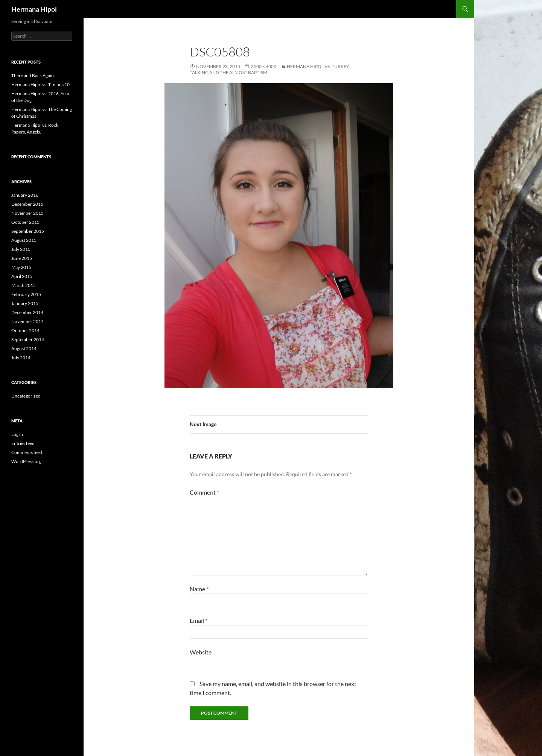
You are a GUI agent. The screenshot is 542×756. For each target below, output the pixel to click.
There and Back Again (33, 75)
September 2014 (28, 339)
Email (199, 620)
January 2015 (25, 303)
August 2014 (24, 348)
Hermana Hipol (34, 9)
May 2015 (21, 267)
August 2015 (24, 240)
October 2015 (25, 222)
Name (199, 589)
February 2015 (26, 294)
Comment (204, 492)
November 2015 (27, 213)
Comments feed (27, 452)
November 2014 (27, 321)
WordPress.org (26, 461)
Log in (17, 434)
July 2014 (21, 358)
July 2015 (21, 249)
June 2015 (22, 258)
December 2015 (27, 204)
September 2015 (28, 231)
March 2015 (24, 285)
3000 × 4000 (264, 66)
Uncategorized (26, 396)
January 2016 (25, 195)
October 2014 (25, 330)
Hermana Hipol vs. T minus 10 (40, 84)
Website (201, 652)
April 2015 (22, 276)
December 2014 (27, 312)
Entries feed (23, 443)
